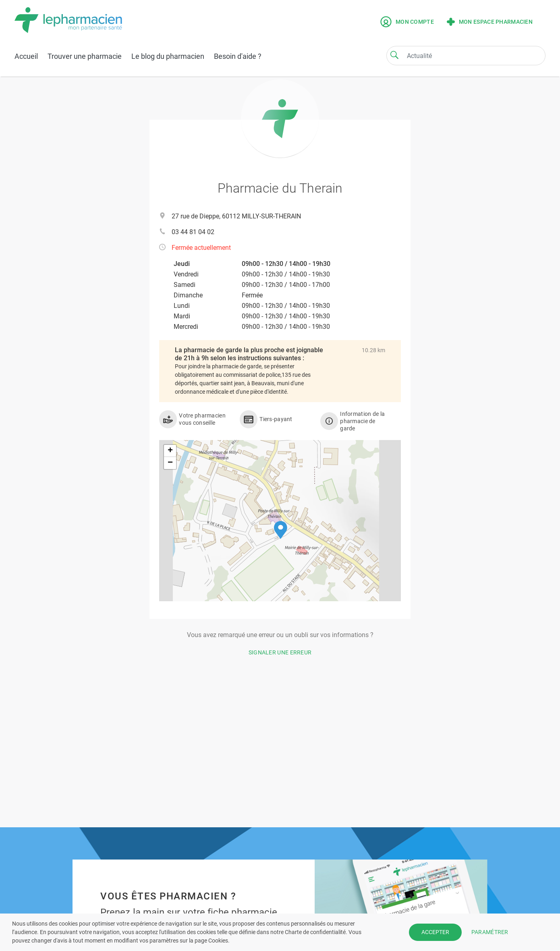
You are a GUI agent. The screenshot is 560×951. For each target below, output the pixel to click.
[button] (281, 530)
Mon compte (407, 22)
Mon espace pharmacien (490, 22)
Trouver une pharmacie (85, 56)
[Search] (394, 55)
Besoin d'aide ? (238, 56)
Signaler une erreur (280, 652)
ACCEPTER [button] (435, 932)
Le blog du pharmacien (168, 56)
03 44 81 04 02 (193, 232)
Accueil (26, 56)
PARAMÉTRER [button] (490, 932)
